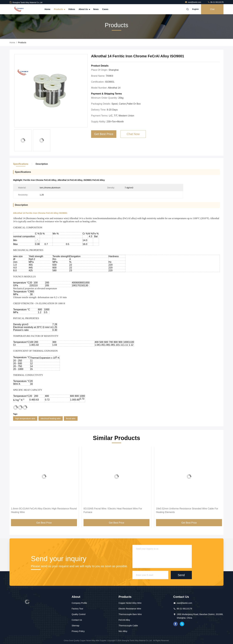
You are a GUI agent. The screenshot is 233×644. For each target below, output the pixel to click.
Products (59, 9)
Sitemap (75, 626)
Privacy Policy (78, 631)
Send (181, 575)
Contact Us (77, 620)
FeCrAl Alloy (124, 620)
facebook (175, 624)
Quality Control (79, 614)
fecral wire (71, 418)
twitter (182, 624)
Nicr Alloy (123, 631)
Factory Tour (77, 609)
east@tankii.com (193, 2)
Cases (105, 9)
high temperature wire (25, 418)
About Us (84, 9)
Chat (212, 9)
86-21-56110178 (216, 2)
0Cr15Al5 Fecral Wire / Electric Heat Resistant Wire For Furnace (113, 510)
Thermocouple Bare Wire (130, 614)
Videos (72, 9)
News (96, 9)
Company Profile (79, 603)
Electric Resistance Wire (130, 609)
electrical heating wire (51, 418)
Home (47, 9)
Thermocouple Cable (128, 626)
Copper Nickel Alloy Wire (130, 603)
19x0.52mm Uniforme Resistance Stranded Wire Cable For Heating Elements (187, 510)
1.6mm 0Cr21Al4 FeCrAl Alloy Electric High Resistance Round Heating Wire (44, 510)
